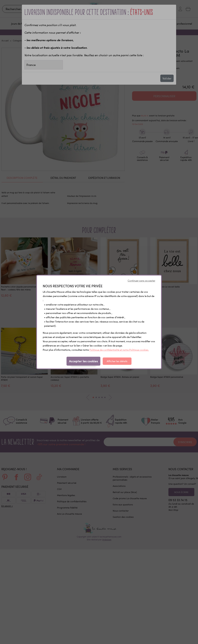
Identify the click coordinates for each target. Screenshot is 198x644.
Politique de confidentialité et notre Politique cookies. (119, 350)
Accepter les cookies (83, 361)
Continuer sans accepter (141, 280)
